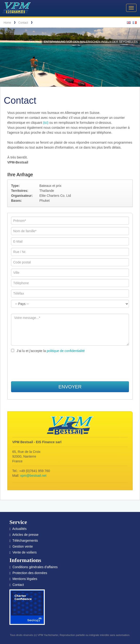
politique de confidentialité (66, 351)
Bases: (16, 201)
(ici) (46, 123)
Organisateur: (22, 196)
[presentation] (70, 367)
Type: (15, 186)
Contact (23, 23)
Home (7, 23)
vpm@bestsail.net (33, 476)
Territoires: (20, 191)
